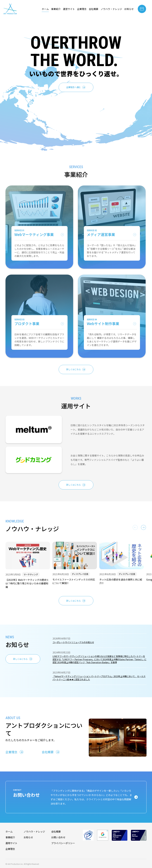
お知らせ (129, 9)
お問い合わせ (58, 845)
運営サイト (69, 9)
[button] (144, 528)
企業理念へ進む (73, 87)
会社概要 (94, 9)
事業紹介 (56, 9)
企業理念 (82, 9)
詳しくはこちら (73, 370)
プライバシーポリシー (63, 851)
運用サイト (11, 851)
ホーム (45, 9)
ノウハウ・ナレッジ (111, 9)
